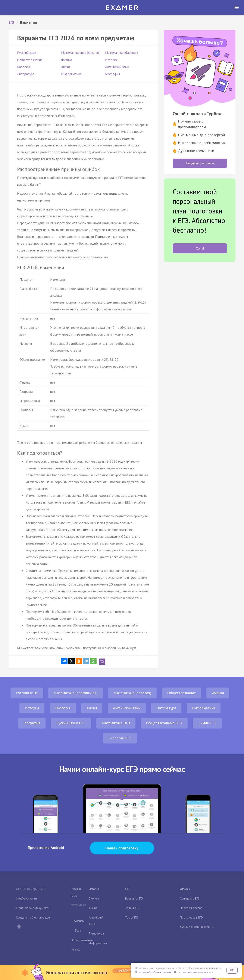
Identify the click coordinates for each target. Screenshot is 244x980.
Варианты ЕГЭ (134, 898)
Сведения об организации (33, 917)
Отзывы (185, 889)
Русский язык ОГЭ (71, 723)
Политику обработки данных (153, 972)
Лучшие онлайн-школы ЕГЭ (198, 927)
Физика (67, 60)
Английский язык (117, 67)
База (78, 930)
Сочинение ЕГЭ (190, 898)
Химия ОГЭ (207, 723)
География (112, 74)
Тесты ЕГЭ (132, 917)
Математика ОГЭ (116, 723)
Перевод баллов (191, 908)
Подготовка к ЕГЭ (191, 917)
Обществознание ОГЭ (164, 723)
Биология (24, 67)
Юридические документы (33, 908)
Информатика (71, 74)
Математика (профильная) (80, 53)
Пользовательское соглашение (194, 972)
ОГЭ (128, 889)
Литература (26, 74)
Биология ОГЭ (120, 738)
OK (232, 970)
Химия (66, 67)
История (111, 60)
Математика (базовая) (122, 53)
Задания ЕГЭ (133, 908)
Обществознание (30, 60)
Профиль (78, 921)
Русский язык (27, 53)
